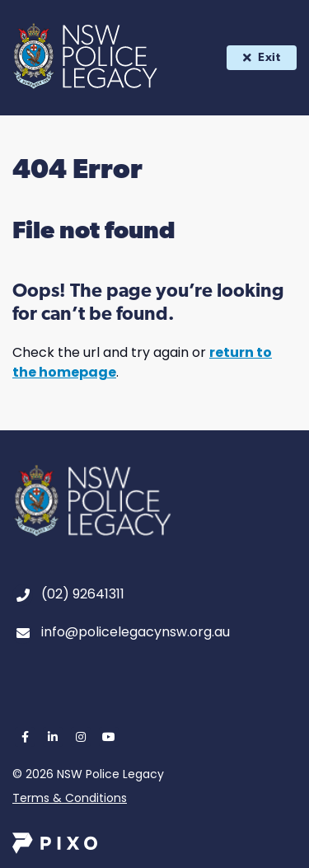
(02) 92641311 (83, 594)
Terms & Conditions (70, 798)
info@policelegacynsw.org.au (136, 632)
